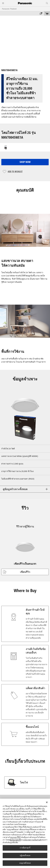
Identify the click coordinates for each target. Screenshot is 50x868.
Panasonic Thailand (9, 9)
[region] (25, 833)
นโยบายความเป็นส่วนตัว (33, 840)
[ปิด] (47, 802)
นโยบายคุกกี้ (15, 840)
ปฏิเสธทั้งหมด (25, 855)
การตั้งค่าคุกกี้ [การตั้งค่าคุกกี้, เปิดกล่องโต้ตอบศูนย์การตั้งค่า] (25, 848)
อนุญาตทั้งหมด (25, 863)
